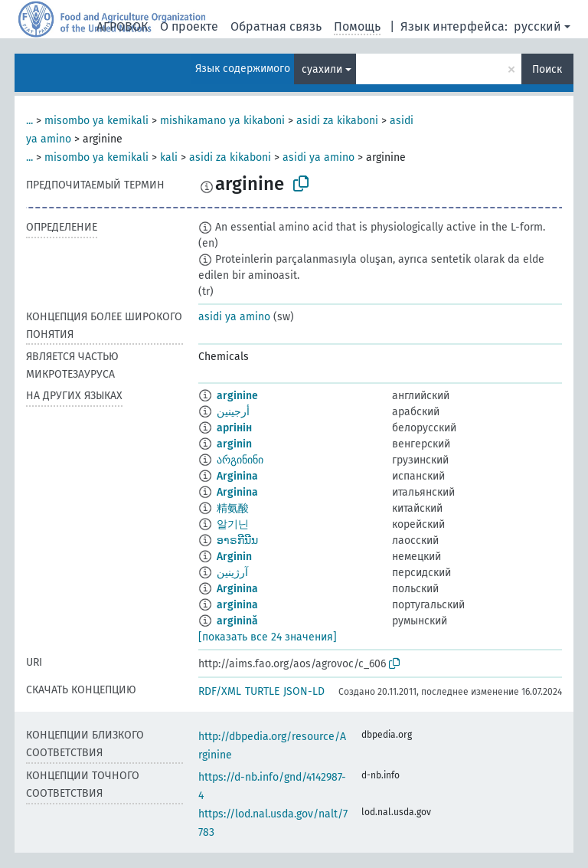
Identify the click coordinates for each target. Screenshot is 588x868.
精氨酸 (233, 508)
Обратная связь (276, 26)
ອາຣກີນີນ (237, 540)
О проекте (189, 26)
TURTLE (262, 691)
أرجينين (233, 412)
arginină (237, 621)
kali (169, 157)
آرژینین (232, 573)
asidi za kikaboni (337, 121)
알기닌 (233, 524)
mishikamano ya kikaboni (222, 121)
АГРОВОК (122, 26)
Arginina (237, 476)
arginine (237, 396)
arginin (234, 444)
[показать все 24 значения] (268, 637)
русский (537, 26)
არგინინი (240, 460)
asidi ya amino (318, 157)
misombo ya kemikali (96, 121)
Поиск (547, 69)
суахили (322, 69)
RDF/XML (220, 691)
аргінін (234, 428)
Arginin (234, 557)
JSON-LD (304, 691)
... (29, 121)
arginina (237, 605)
